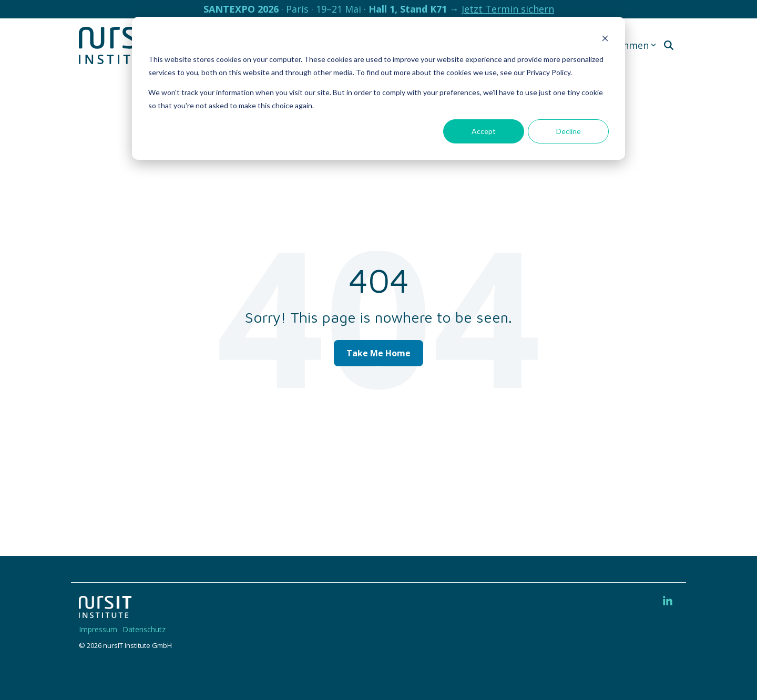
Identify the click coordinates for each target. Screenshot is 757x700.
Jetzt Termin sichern (508, 9)
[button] (668, 601)
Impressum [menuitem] (98, 629)
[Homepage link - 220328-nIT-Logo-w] (105, 612)
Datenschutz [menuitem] (144, 629)
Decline (569, 131)
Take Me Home (378, 353)
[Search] (669, 45)
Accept (484, 131)
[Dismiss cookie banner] (605, 40)
